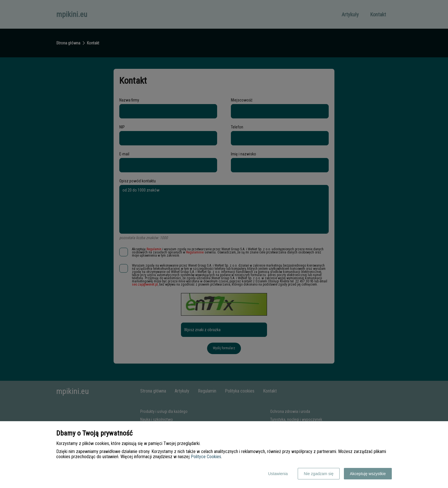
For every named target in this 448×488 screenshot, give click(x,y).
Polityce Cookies (206, 457)
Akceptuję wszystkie (368, 474)
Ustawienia (278, 474)
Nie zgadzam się (319, 474)
